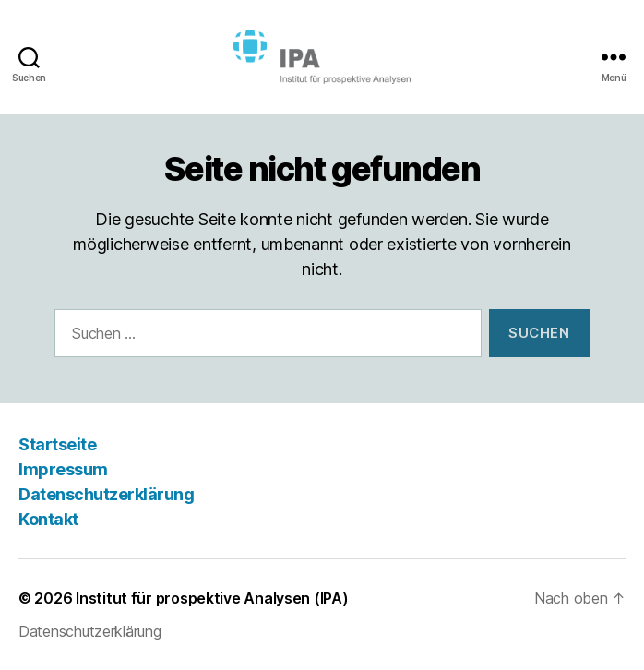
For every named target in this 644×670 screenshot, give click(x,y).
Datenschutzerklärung (106, 494)
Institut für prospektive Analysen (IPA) (212, 598)
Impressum (63, 469)
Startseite (57, 444)
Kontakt (48, 519)
